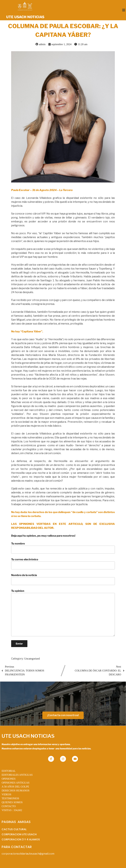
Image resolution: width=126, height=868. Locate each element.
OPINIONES (9, 779)
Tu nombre (63, 548)
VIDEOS (6, 794)
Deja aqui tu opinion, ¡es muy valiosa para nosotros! (43, 536)
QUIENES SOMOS (12, 802)
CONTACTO (9, 806)
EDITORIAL (9, 771)
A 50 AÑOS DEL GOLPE (15, 787)
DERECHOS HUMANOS (16, 791)
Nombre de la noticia (63, 579)
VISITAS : (12, 810)
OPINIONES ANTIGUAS (16, 783)
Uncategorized (32, 659)
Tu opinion (63, 613)
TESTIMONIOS (10, 798)
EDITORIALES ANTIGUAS (17, 775)
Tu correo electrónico (63, 564)
